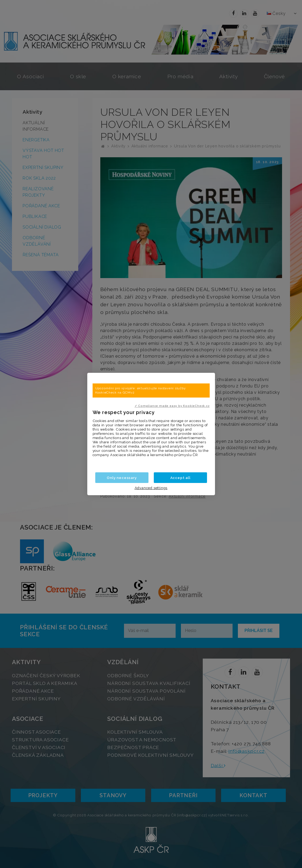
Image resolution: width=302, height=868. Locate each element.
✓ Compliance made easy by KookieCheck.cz (172, 406)
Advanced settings (151, 488)
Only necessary (122, 478)
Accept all (180, 478)
